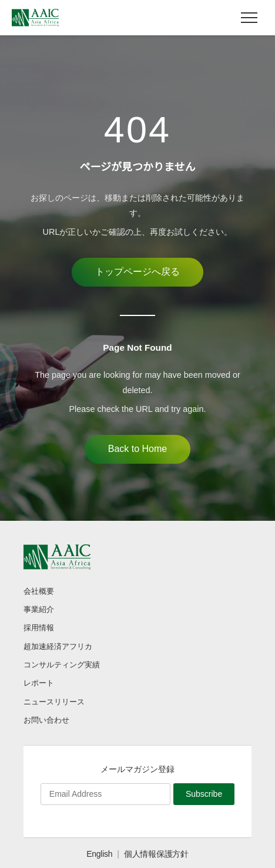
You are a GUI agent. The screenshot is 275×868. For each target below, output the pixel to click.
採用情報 (39, 628)
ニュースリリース (54, 702)
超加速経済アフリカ (58, 646)
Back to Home (137, 449)
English (99, 854)
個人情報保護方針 (156, 854)
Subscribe (204, 794)
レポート (39, 683)
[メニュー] (249, 18)
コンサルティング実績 (62, 665)
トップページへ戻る (137, 272)
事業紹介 (39, 609)
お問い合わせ (46, 720)
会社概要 (39, 591)
